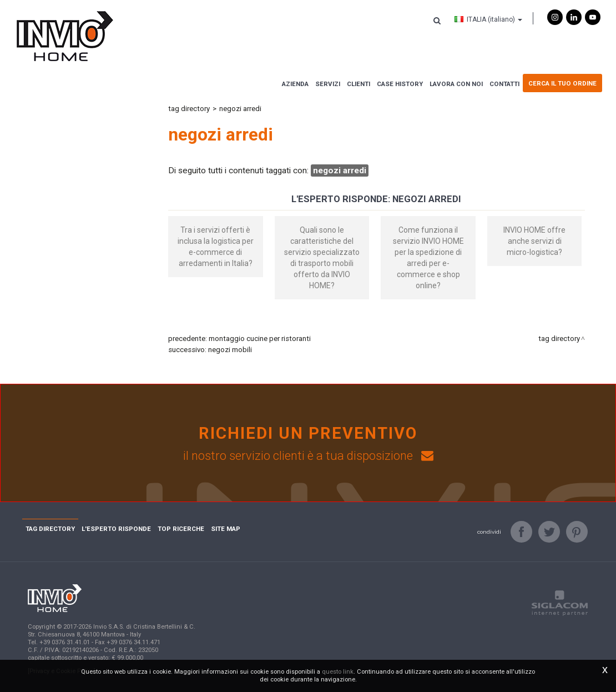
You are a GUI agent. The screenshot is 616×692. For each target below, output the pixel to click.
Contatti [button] (504, 84)
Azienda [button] (295, 84)
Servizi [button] (328, 84)
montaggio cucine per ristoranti (260, 339)
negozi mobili (230, 350)
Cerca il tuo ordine (562, 83)
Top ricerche (181, 529)
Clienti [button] (359, 84)
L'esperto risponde (116, 529)
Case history (400, 84)
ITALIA (488, 19)
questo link (338, 672)
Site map (226, 529)
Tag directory (189, 109)
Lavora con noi (456, 84)
